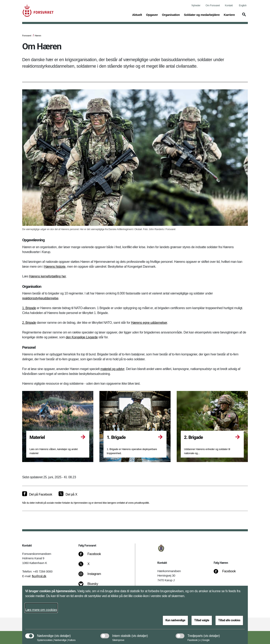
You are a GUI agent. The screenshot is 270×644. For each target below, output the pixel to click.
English (243, 5)
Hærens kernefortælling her (48, 276)
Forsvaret (27, 36)
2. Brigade (29, 323)
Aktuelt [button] (137, 14)
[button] (243, 16)
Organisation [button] (171, 14)
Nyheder (196, 5)
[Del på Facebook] (37, 495)
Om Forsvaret (213, 5)
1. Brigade (29, 308)
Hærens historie (55, 267)
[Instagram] (93, 576)
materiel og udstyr (112, 369)
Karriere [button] (229, 14)
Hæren (38, 36)
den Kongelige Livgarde (82, 337)
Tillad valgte (202, 620)
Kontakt (229, 5)
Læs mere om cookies (41, 610)
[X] (89, 566)
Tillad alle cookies (229, 620)
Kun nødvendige (175, 620)
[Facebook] (93, 556)
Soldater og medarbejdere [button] (202, 14)
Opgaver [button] (152, 14)
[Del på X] (68, 495)
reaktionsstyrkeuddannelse (40, 298)
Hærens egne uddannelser (149, 323)
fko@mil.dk (39, 576)
